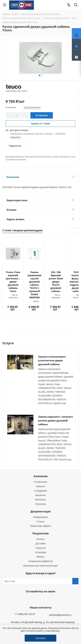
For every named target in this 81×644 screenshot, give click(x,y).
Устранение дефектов (41, 543)
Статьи (41, 503)
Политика (40, 486)
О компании (41, 464)
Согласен (40, 638)
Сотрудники (40, 472)
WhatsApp (40, 581)
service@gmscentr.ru (60, 597)
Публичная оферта (40, 508)
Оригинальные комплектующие (40, 547)
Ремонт (40, 538)
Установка (41, 534)
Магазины (41, 481)
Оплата (40, 521)
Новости (40, 468)
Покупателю (41, 515)
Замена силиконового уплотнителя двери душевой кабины (52, 342)
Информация (40, 499)
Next (76, 231)
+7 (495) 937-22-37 (25, 596)
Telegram (76, 622)
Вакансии (40, 477)
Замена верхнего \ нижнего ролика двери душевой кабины (55, 402)
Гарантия (40, 530)
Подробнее (15, 137)
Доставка (40, 525)
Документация (40, 493)
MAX (48, 581)
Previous (71, 231)
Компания (41, 458)
